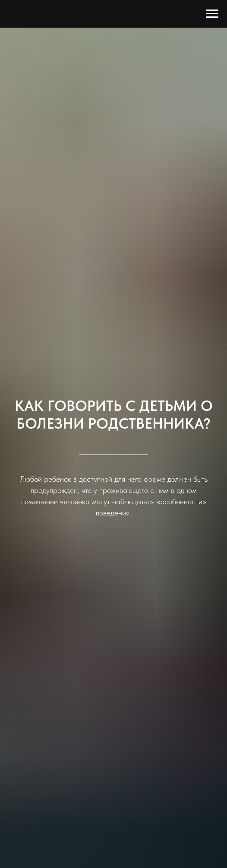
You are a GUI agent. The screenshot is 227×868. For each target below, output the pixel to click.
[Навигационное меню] (212, 14)
